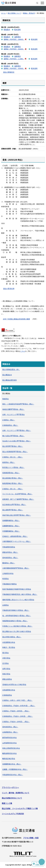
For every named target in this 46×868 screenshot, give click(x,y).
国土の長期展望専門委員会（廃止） (15, 452)
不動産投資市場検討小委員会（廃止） (16, 610)
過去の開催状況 (9, 72)
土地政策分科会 (8, 573)
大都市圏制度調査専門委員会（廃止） (16, 568)
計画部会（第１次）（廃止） (13, 489)
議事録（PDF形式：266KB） (15, 39)
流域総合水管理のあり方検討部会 (14, 685)
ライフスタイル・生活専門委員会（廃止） (17, 494)
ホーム (3, 13)
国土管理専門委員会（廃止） (13, 446)
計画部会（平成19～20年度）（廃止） (16, 722)
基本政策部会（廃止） (10, 558)
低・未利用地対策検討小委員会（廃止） (17, 616)
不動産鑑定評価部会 (10, 584)
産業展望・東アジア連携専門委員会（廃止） (18, 499)
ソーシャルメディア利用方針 (13, 814)
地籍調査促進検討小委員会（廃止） (15, 621)
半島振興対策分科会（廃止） (13, 775)
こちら (23, 351)
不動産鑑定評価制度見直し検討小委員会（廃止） (20, 594)
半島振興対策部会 (9, 547)
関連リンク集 (7, 803)
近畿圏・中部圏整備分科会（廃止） (15, 769)
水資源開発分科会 (9, 642)
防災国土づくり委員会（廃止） (13, 467)
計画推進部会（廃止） (10, 425)
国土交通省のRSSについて (12, 798)
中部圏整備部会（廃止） (11, 531)
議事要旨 (18, 37)
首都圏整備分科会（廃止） (12, 764)
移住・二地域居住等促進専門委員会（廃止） (18, 404)
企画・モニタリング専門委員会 (13, 415)
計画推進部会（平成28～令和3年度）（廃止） (19, 706)
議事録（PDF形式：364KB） (15, 49)
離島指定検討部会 (9, 759)
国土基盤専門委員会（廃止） (13, 510)
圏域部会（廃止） (9, 563)
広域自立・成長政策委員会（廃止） (15, 536)
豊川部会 (6, 653)
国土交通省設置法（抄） (11, 369)
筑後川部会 (6, 674)
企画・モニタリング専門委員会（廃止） (17, 430)
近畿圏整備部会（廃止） (11, 526)
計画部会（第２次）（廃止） (13, 457)
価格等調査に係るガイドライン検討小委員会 (18, 600)
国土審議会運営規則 (10, 380)
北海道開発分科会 (9, 690)
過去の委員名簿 (9, 289)
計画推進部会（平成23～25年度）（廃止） (18, 716)
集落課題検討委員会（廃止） (13, 483)
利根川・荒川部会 (9, 647)
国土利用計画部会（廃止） (12, 637)
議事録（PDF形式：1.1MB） (15, 59)
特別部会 (6, 579)
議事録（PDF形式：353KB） (15, 68)
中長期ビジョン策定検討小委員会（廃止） (17, 626)
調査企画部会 (7, 679)
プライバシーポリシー (10, 787)
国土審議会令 (7, 375)
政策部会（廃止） (9, 462)
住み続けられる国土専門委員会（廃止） (17, 441)
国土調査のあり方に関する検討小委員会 (17, 631)
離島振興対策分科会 (10, 753)
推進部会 (6, 399)
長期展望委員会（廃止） (11, 473)
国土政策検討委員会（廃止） (13, 478)
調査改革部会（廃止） (10, 552)
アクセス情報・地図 (31, 838)
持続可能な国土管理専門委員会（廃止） (17, 515)
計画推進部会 (7, 695)
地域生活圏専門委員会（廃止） (13, 409)
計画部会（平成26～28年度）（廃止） (16, 711)
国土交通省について (14, 13)
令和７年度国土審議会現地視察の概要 (16, 319)
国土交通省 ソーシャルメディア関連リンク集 (20, 808)
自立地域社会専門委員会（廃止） (14, 505)
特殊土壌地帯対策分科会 (11, 748)
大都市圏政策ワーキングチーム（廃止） (17, 541)
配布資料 (18, 30)
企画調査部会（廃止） (10, 732)
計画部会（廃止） (9, 420)
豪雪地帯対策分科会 (10, 738)
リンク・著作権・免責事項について (16, 793)
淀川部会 (6, 663)
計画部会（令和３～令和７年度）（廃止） (17, 700)
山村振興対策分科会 (10, 743)
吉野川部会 (6, 669)
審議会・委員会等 (29, 13)
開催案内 (7, 30)
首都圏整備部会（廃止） (11, 521)
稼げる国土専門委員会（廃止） (13, 436)
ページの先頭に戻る (39, 864)
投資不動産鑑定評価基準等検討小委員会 (17, 589)
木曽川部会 (6, 658)
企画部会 (6, 605)
